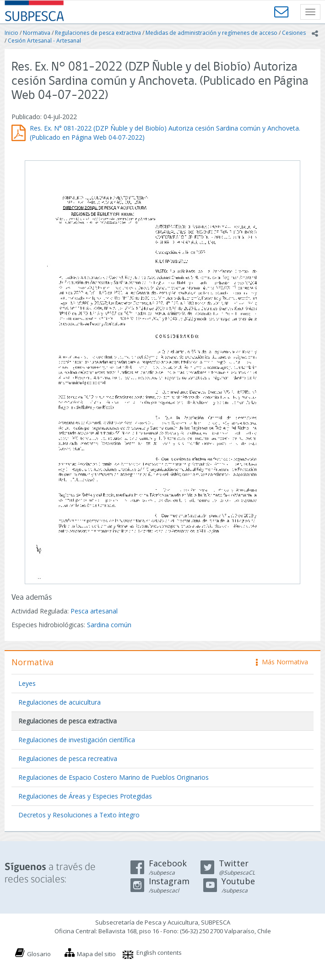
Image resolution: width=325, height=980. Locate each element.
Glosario (39, 954)
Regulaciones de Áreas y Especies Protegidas (85, 796)
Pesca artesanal (94, 611)
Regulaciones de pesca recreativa (68, 758)
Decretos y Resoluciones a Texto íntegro (79, 815)
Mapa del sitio (96, 954)
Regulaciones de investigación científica (77, 740)
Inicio (11, 33)
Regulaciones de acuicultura (60, 702)
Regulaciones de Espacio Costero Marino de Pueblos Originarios (114, 777)
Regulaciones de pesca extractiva (98, 33)
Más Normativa (282, 662)
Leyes (27, 683)
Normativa (37, 33)
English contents (159, 953)
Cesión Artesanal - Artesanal (44, 41)
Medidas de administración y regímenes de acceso (211, 33)
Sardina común (109, 625)
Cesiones (294, 33)
